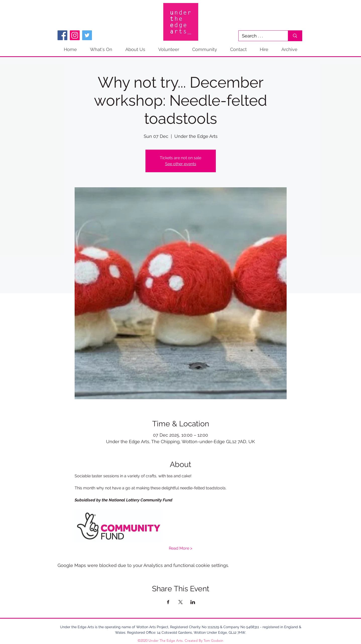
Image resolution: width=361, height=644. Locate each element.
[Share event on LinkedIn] (193, 602)
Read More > (180, 548)
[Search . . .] (260, 36)
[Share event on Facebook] (168, 602)
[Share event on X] (180, 602)
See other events (181, 164)
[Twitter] (87, 35)
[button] (289, 49)
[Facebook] (62, 35)
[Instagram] (75, 35)
